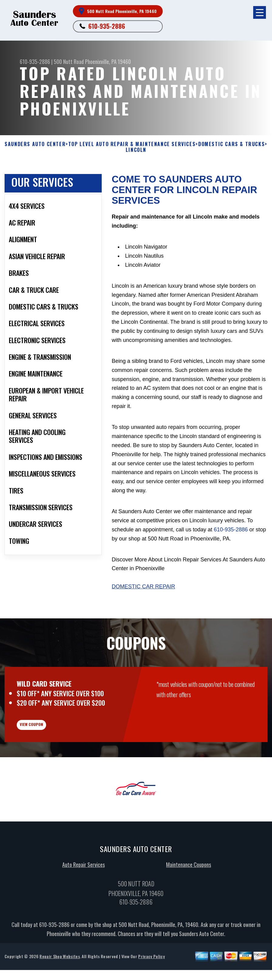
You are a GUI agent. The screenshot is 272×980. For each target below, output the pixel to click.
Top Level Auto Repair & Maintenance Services (132, 144)
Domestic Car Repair (143, 587)
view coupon (50, 756)
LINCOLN (136, 150)
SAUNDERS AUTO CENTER (35, 144)
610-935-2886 (107, 26)
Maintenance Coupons (189, 901)
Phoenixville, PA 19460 (108, 62)
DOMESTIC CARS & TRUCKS (231, 144)
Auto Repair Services (83, 901)
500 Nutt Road (69, 62)
